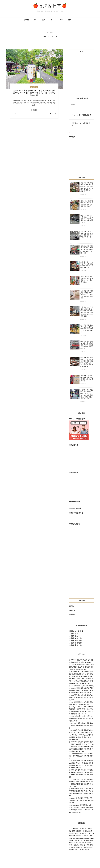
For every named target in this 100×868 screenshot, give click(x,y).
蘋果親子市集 (77, 641)
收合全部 (82, 631)
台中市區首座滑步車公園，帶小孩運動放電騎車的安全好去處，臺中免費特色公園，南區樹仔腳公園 (34, 93)
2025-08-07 (83, 335)
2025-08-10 (83, 319)
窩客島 (72, 606)
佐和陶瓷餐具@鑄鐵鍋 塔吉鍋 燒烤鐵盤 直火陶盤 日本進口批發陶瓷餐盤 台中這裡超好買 (82, 667)
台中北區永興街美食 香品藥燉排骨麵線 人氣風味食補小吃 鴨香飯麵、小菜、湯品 (87, 250)
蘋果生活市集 (77, 645)
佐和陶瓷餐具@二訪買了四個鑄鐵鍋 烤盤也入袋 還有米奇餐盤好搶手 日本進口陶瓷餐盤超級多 (81, 690)
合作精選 (75, 634)
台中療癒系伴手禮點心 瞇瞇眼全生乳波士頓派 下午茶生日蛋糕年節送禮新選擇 (87, 295)
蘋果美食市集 (77, 638)
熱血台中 (72, 610)
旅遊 (36, 20)
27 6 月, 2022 (16, 114)
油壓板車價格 (85, 850)
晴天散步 (72, 615)
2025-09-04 (83, 301)
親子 (53, 20)
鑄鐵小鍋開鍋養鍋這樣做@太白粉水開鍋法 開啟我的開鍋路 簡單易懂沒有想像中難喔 (81, 749)
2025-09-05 (83, 285)
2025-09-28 (83, 226)
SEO (72, 829)
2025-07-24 (83, 369)
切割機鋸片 (82, 833)
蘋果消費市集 (77, 643)
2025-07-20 (83, 402)
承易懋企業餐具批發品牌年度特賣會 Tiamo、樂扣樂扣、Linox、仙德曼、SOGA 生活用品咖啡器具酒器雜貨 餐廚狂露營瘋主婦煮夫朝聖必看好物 (81, 735)
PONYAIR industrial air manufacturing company (81, 838)
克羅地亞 (83, 829)
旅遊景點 (34, 87)
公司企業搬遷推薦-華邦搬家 (82, 843)
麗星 (77, 829)
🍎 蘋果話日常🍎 (50, 6)
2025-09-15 (83, 271)
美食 (44, 20)
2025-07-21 (83, 384)
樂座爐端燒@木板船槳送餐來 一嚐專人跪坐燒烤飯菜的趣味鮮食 (81, 756)
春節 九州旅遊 (74, 845)
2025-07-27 (83, 352)
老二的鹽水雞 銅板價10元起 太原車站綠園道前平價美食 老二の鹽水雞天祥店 (87, 329)
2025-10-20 (83, 209)
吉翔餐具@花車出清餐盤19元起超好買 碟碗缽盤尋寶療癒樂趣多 (81, 725)
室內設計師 (73, 833)
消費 (71, 20)
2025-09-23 (83, 240)
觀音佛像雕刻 (77, 831)
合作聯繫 (26, 20)
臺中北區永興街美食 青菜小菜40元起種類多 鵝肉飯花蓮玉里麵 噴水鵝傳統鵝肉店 (87, 345)
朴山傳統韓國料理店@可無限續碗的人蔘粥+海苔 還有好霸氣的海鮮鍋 (81, 800)
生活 (62, 20)
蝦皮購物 (74, 445)
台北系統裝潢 (88, 831)
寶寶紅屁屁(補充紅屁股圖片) (84, 686)
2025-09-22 (83, 256)
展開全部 (73, 631)
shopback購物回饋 (77, 419)
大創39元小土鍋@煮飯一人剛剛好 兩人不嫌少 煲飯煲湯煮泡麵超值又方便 (81, 718)
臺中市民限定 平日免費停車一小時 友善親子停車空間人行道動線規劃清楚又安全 (87, 219)
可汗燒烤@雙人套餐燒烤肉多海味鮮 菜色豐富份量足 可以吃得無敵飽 (81, 697)
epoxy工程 (79, 840)
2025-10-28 (83, 195)
